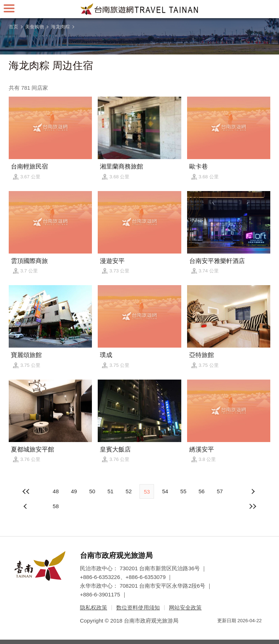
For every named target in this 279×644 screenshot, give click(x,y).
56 (201, 491)
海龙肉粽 (60, 27)
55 (183, 491)
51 (111, 491)
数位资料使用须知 (138, 607)
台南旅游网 (139, 9)
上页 (253, 491)
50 (92, 491)
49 (74, 491)
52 (129, 491)
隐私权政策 (94, 607)
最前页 (26, 491)
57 (220, 491)
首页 (13, 27)
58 (56, 506)
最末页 (253, 506)
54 (165, 491)
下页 (26, 506)
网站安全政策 (185, 607)
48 (56, 491)
